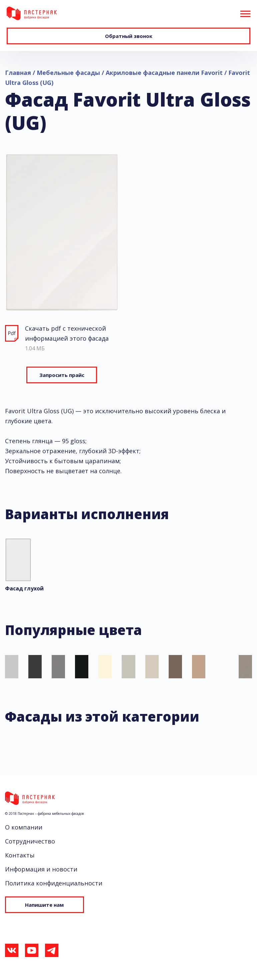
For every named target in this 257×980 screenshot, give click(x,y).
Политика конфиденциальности (54, 883)
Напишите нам (37, 904)
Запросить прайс (62, 375)
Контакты (20, 855)
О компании (24, 827)
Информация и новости (41, 869)
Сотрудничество (30, 841)
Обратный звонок (129, 36)
